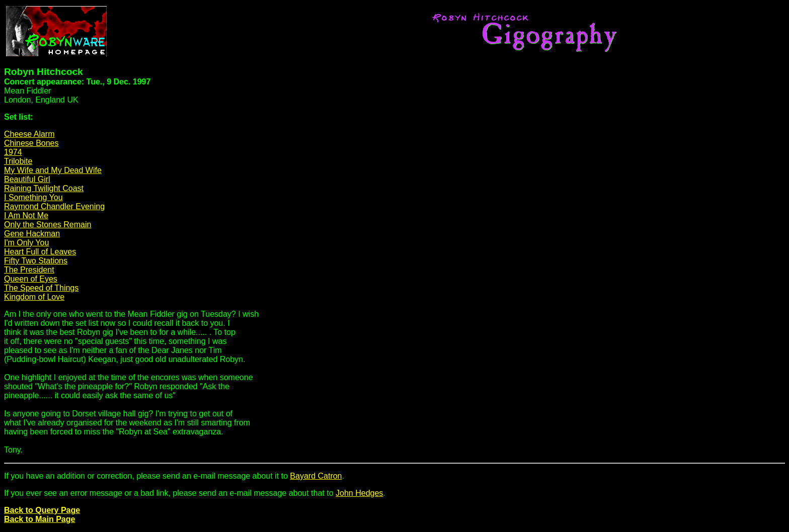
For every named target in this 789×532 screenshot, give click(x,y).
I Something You (33, 197)
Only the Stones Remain (48, 225)
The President (29, 270)
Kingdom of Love (34, 297)
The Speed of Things (41, 288)
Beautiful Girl (27, 179)
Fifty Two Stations (36, 261)
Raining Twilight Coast (44, 188)
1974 (13, 152)
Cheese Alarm (29, 134)
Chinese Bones (31, 143)
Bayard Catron (316, 476)
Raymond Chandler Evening (54, 206)
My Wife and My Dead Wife (53, 170)
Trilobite (18, 161)
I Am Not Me (26, 215)
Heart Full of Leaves (40, 252)
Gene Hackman (32, 234)
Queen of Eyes (31, 279)
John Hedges (359, 493)
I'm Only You (26, 243)
